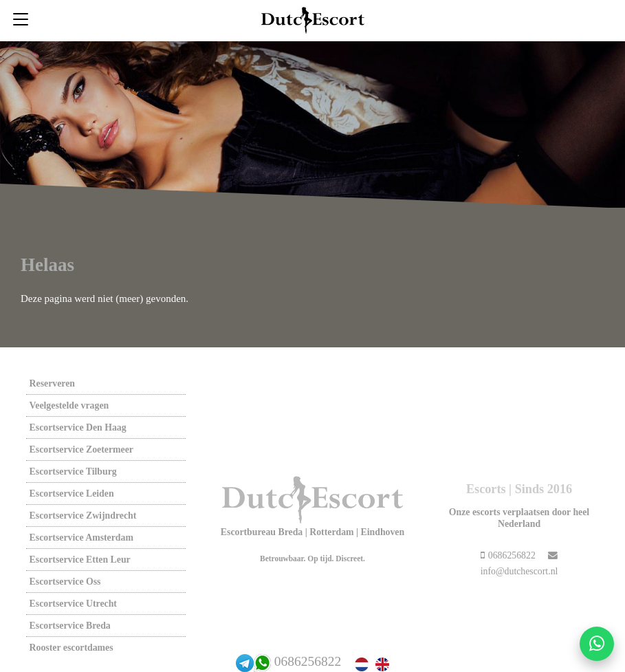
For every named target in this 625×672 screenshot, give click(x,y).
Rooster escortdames (72, 648)
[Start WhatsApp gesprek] (597, 644)
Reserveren (52, 383)
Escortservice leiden (72, 494)
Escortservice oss (65, 582)
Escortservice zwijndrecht (83, 516)
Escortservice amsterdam (81, 538)
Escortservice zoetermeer (81, 449)
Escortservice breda (70, 626)
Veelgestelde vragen (69, 405)
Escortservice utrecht (73, 604)
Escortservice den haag (78, 427)
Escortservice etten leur (80, 560)
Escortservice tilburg (73, 472)
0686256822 (308, 661)
